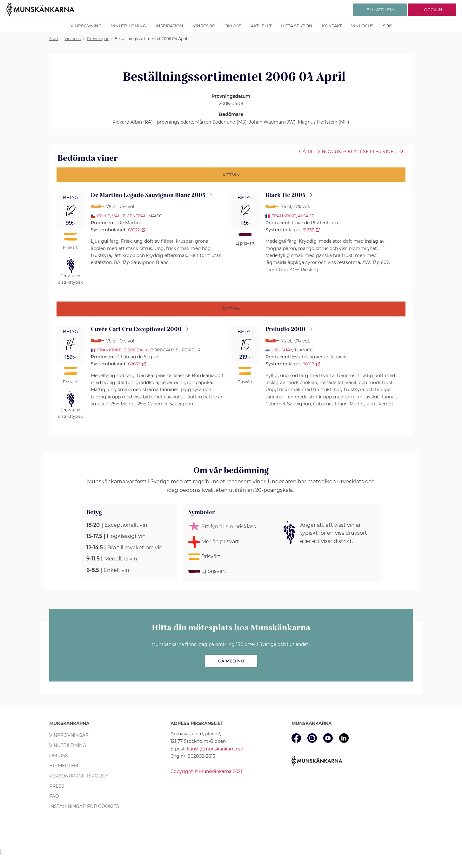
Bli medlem (64, 766)
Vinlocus (362, 26)
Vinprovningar (69, 735)
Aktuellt (261, 26)
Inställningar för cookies (84, 806)
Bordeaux (136, 350)
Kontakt (332, 26)
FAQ (54, 796)
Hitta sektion (297, 26)
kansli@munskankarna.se (215, 749)
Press (57, 786)
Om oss (233, 26)
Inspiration (169, 26)
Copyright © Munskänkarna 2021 (206, 771)
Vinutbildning (129, 26)
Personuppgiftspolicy (79, 776)
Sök (387, 26)
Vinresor (204, 26)
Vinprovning (86, 26)
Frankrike (284, 216)
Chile (104, 216)
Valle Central (129, 216)
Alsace (306, 216)
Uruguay (282, 350)
